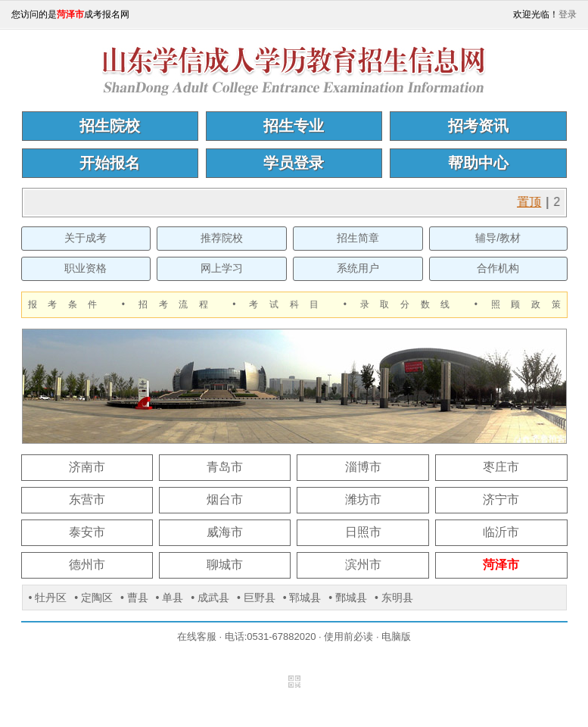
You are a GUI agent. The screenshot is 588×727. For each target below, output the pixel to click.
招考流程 (179, 304)
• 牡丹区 (48, 598)
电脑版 (396, 637)
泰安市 (87, 532)
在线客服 (197, 637)
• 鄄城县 (348, 598)
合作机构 (498, 268)
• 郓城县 (302, 598)
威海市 (225, 532)
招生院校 (110, 126)
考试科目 (289, 304)
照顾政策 (526, 304)
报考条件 (68, 304)
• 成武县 (210, 598)
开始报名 (110, 163)
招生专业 (294, 126)
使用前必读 (348, 637)
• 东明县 (394, 598)
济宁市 (501, 499)
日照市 (363, 532)
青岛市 (225, 467)
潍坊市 (363, 499)
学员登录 (294, 163)
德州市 (87, 565)
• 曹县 (134, 598)
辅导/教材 (498, 238)
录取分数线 (411, 304)
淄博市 (363, 467)
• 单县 (170, 598)
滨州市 (363, 565)
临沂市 (501, 532)
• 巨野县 (256, 598)
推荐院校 (222, 238)
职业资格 (86, 268)
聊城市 (225, 565)
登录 (568, 14)
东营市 (87, 499)
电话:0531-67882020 (271, 637)
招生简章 (358, 238)
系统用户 (358, 268)
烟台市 (225, 499)
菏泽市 (501, 565)
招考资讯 (478, 126)
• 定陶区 (93, 598)
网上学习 (222, 268)
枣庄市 (501, 467)
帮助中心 (478, 163)
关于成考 (86, 238)
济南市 (87, 467)
